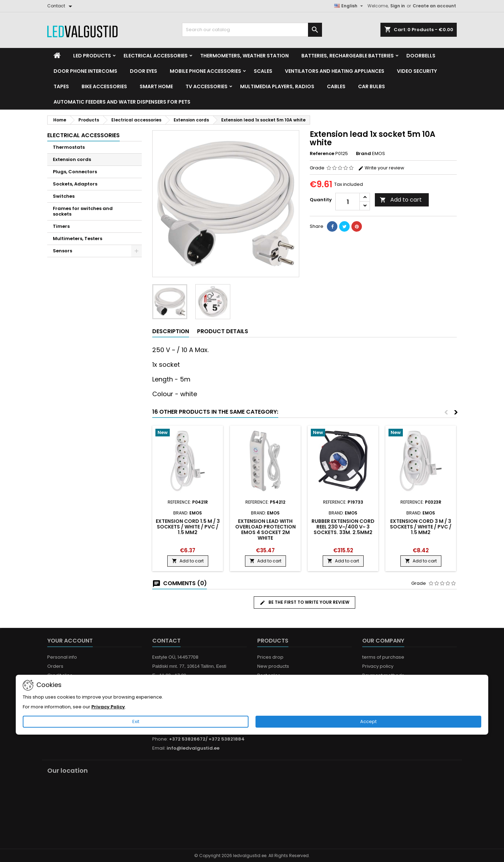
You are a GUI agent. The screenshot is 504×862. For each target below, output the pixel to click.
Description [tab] (171, 331)
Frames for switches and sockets (83, 211)
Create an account (434, 6)
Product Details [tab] (223, 331)
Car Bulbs (372, 86)
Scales (263, 71)
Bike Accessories (104, 86)
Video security (417, 71)
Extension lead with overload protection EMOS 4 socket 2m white (265, 530)
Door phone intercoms (85, 71)
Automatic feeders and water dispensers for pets (122, 102)
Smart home (156, 86)
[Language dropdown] (349, 6)
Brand (363, 154)
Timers (61, 226)
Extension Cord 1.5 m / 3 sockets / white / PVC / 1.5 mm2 (188, 527)
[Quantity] (348, 202)
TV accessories (206, 86)
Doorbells (421, 56)
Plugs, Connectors (75, 172)
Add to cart (401, 200)
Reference (322, 154)
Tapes (61, 86)
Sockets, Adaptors (75, 184)
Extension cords (72, 159)
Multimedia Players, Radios (277, 86)
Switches (64, 196)
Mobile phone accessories (205, 71)
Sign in (398, 6)
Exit (136, 721)
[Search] (252, 30)
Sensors (62, 251)
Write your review (381, 168)
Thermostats (69, 147)
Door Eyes (143, 71)
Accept (368, 721)
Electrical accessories (156, 56)
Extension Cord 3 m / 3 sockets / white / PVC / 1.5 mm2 (421, 527)
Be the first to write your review (304, 602)
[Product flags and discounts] (188, 433)
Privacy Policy (108, 707)
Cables (336, 86)
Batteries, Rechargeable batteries (348, 56)
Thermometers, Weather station (244, 56)
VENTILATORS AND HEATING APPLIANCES (335, 71)
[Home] (57, 56)
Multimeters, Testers (78, 239)
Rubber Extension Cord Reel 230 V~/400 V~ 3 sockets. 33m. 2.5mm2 (343, 527)
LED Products (92, 56)
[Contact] (61, 6)
